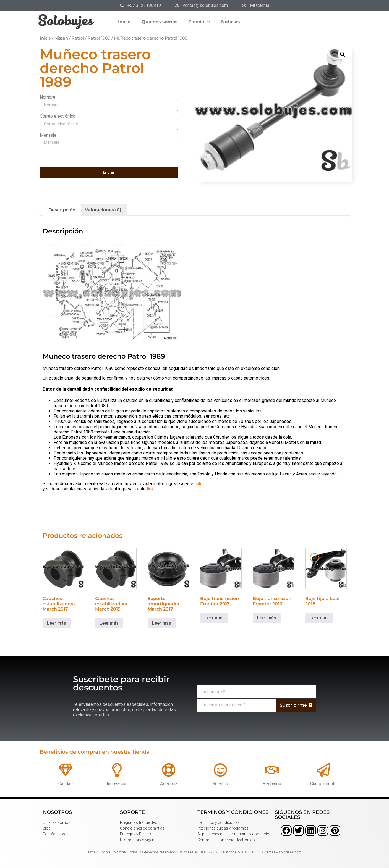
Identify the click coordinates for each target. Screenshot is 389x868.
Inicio (124, 22)
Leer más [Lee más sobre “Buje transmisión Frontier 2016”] (267, 618)
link (198, 484)
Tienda (199, 22)
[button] (343, 54)
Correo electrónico (58, 116)
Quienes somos (160, 22)
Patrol (78, 38)
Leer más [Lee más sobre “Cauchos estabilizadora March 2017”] (57, 623)
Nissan (61, 38)
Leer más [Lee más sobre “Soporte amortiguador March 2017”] (162, 623)
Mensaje (48, 135)
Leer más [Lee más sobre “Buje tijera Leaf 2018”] (319, 618)
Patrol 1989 (99, 38)
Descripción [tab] (62, 210)
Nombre (48, 97)
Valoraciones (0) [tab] (103, 210)
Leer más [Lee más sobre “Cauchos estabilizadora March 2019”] (109, 623)
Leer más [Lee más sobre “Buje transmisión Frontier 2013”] (214, 618)
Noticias (231, 22)
